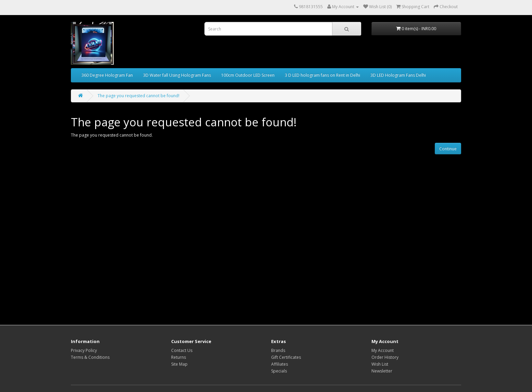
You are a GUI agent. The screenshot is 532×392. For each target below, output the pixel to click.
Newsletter (382, 371)
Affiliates (280, 364)
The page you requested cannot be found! (138, 96)
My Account (383, 350)
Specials (279, 371)
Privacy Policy (84, 350)
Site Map (179, 364)
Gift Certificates (286, 357)
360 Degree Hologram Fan (107, 75)
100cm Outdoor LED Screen (248, 75)
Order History (385, 357)
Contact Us (182, 350)
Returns (179, 357)
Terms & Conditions (90, 357)
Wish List (380, 364)
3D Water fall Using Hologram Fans (177, 75)
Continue (448, 149)
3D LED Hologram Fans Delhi (398, 75)
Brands (278, 350)
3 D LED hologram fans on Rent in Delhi (322, 75)
